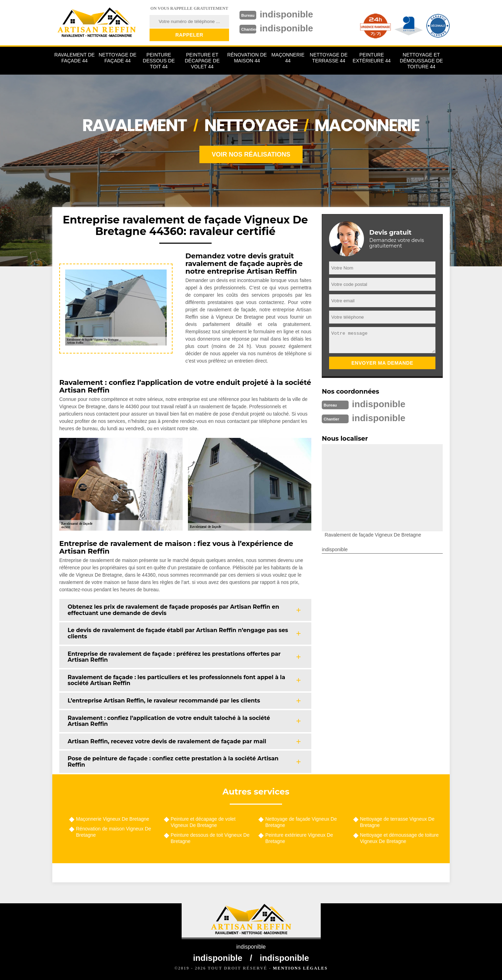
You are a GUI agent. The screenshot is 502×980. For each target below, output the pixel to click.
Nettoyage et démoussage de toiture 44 (421, 61)
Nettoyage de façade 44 (117, 58)
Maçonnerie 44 (288, 58)
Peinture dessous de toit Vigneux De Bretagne (210, 838)
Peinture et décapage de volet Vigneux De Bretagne (203, 822)
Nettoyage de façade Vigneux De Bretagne (301, 822)
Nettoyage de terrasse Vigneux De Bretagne (397, 822)
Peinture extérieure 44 (372, 58)
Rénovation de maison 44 (247, 58)
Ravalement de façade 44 (75, 58)
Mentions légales (300, 968)
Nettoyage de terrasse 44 (329, 58)
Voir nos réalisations (251, 154)
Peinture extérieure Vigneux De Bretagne (299, 838)
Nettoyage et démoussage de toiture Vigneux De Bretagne (400, 838)
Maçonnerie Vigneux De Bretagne (113, 819)
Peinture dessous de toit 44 (159, 61)
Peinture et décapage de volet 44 (202, 61)
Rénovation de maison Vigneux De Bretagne (113, 832)
